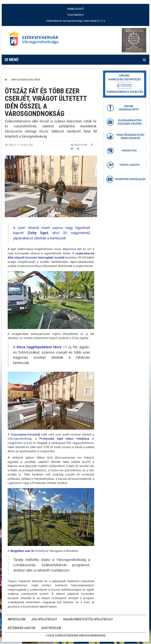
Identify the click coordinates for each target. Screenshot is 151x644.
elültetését (29, 551)
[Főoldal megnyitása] (35, 40)
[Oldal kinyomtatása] (78, 149)
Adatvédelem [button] (51, 630)
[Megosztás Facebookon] (92, 145)
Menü (12, 60)
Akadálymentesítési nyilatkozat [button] (88, 620)
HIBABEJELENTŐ (75, 9)
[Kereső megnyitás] (144, 60)
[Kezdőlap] (6, 80)
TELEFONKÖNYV (75, 15)
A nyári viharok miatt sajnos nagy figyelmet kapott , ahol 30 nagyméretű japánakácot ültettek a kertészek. (52, 233)
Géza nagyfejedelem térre (38, 347)
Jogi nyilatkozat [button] (44, 620)
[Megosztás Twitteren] (72, 149)
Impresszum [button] (17, 620)
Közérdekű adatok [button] (22, 630)
